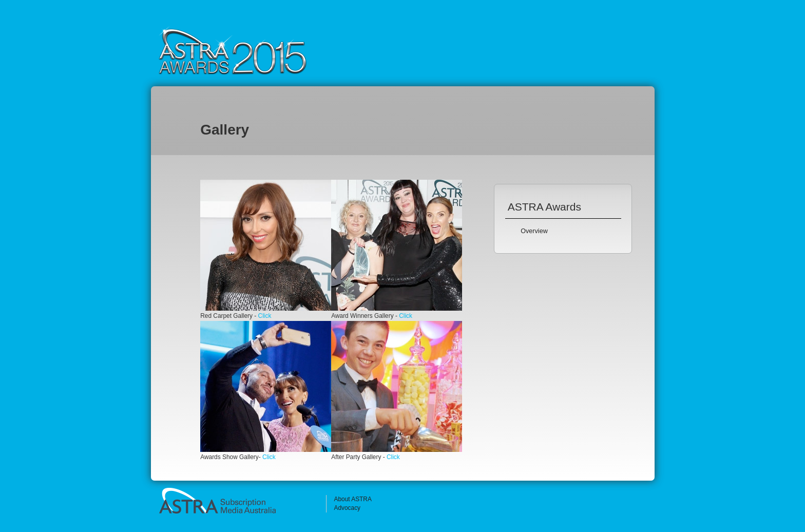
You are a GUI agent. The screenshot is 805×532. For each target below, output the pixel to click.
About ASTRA (352, 499)
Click (265, 316)
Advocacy (347, 508)
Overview (534, 231)
